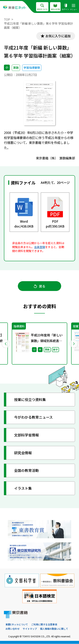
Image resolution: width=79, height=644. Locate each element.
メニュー (74, 7)
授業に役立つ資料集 (30, 400)
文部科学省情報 (27, 435)
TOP (7, 19)
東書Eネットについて (17, 625)
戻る (39, 286)
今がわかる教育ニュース (34, 417)
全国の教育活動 (27, 471)
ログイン (65, 7)
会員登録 (40, 247)
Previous (5, 344)
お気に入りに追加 (58, 36)
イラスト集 (23, 488)
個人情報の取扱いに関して (54, 629)
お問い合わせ (13, 629)
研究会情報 (23, 453)
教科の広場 (55, 7)
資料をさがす (42, 7)
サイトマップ (30, 629)
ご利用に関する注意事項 (44, 625)
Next (74, 344)
